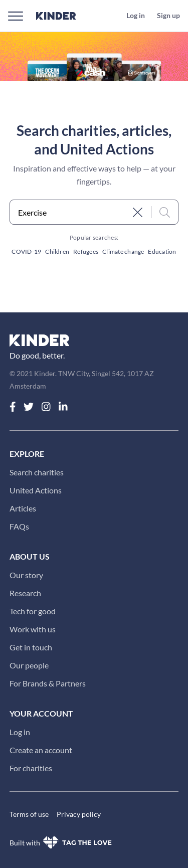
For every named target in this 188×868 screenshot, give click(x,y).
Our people (29, 665)
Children (57, 251)
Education (162, 251)
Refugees (86, 251)
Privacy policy (79, 814)
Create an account (41, 750)
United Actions (36, 490)
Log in (20, 732)
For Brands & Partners (48, 683)
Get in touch (31, 647)
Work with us (33, 629)
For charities (31, 768)
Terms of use (29, 814)
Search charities (37, 472)
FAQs (19, 526)
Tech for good (33, 611)
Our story (26, 575)
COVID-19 (26, 251)
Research (25, 593)
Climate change (123, 251)
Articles (23, 508)
